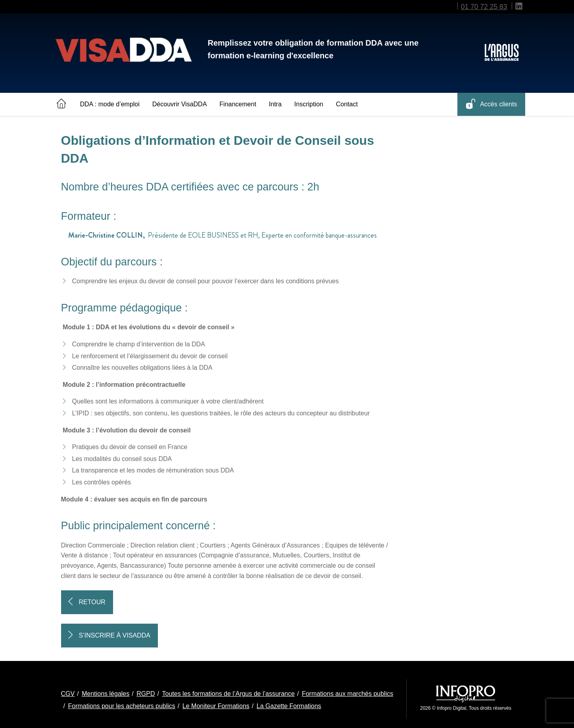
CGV (68, 694)
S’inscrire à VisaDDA (115, 635)
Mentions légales (106, 694)
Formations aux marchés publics (347, 694)
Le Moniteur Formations (216, 706)
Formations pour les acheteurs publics (122, 706)
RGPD (146, 694)
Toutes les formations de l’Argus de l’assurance (228, 694)
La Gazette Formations (289, 706)
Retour (92, 602)
